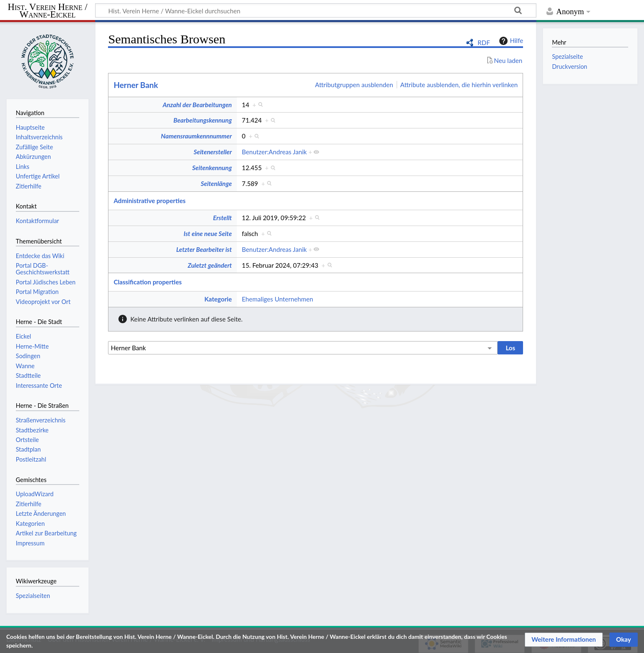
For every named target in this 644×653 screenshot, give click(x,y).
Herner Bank (136, 85)
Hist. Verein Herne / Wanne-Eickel (48, 11)
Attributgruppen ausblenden (354, 85)
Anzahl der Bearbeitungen (197, 105)
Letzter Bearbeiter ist (204, 249)
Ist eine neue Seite (208, 234)
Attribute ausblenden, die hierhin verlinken (459, 85)
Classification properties (147, 282)
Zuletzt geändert (210, 265)
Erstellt (223, 218)
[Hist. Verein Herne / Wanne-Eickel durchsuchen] (316, 10)
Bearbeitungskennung (203, 120)
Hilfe (510, 41)
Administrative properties (150, 201)
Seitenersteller (213, 152)
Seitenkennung (212, 168)
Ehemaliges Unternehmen (278, 299)
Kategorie (218, 299)
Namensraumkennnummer (196, 136)
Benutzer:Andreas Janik (274, 152)
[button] (564, 640)
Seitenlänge (216, 183)
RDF (484, 43)
